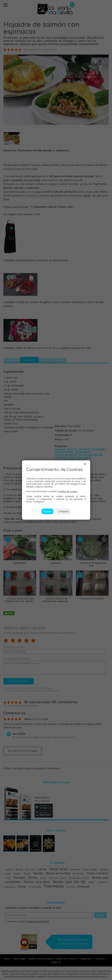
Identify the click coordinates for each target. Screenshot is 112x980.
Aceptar (47, 511)
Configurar (63, 511)
